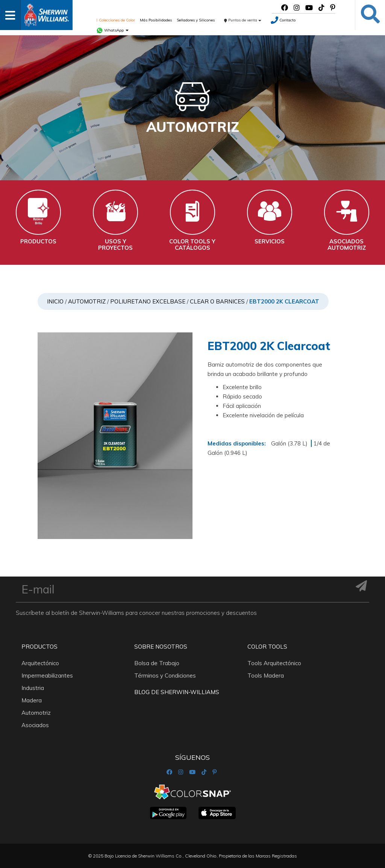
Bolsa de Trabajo (157, 663)
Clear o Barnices (217, 301)
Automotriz (87, 301)
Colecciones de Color (116, 20)
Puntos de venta (243, 20)
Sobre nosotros (161, 647)
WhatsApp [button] (112, 30)
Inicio (55, 301)
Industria (33, 688)
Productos (39, 647)
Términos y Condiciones (165, 676)
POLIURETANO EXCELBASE (148, 301)
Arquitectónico (40, 663)
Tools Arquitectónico (274, 663)
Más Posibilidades (156, 20)
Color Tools (267, 647)
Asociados (35, 725)
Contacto (283, 20)
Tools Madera (266, 676)
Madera (32, 700)
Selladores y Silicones (196, 20)
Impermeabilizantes (47, 676)
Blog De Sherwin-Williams (177, 692)
